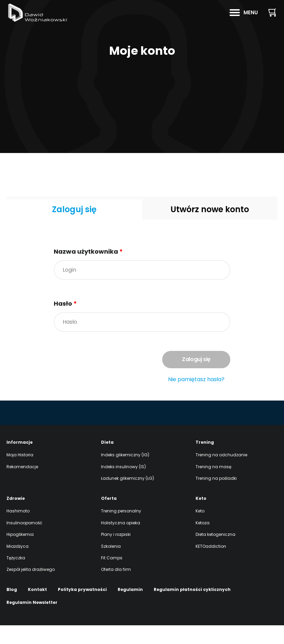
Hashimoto (18, 530)
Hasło (65, 303)
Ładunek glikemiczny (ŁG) (128, 497)
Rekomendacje (22, 485)
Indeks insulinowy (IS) (123, 485)
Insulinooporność (24, 541)
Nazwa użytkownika (88, 251)
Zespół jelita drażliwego (31, 588)
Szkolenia (111, 565)
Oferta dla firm (116, 588)
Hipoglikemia (20, 553)
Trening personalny (121, 530)
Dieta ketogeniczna (215, 553)
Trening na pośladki (216, 497)
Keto (200, 530)
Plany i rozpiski (116, 553)
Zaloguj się (74, 209)
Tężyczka (16, 577)
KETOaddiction (211, 565)
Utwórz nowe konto (210, 209)
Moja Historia (20, 473)
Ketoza (203, 541)
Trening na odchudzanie (221, 473)
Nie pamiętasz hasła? (196, 379)
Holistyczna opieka (121, 541)
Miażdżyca (18, 565)
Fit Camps (112, 577)
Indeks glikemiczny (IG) (125, 473)
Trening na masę (213, 485)
